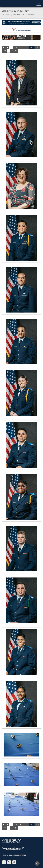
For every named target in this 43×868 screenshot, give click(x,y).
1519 (21, 47)
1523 (4, 51)
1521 (32, 47)
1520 (26, 47)
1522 (37, 47)
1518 (15, 47)
